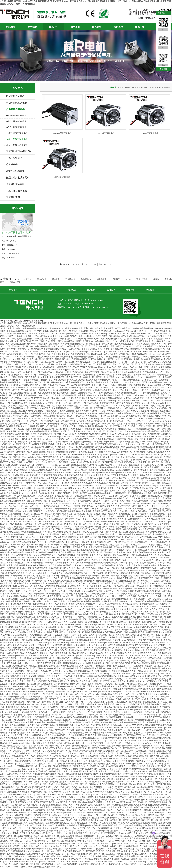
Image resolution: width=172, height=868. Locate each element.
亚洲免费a (134, 612)
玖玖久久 (73, 738)
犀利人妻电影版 (112, 573)
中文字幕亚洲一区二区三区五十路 (137, 421)
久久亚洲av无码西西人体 (152, 403)
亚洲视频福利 (28, 717)
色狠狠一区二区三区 (75, 375)
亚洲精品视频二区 (63, 478)
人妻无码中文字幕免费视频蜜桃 (152, 514)
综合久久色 (15, 612)
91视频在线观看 (122, 632)
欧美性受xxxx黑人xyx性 (68, 447)
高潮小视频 (48, 606)
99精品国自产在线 (86, 331)
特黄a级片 (165, 699)
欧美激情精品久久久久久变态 (23, 851)
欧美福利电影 (70, 555)
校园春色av (136, 524)
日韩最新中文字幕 (91, 717)
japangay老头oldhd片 (126, 362)
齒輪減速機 (42, 279)
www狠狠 (36, 704)
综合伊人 (160, 400)
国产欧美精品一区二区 (141, 506)
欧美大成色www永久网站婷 (25, 406)
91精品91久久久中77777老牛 (77, 661)
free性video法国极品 (15, 578)
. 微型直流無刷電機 (14, 96)
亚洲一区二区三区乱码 (125, 751)
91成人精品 (64, 483)
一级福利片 (142, 333)
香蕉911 (130, 588)
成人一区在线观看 (42, 418)
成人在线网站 (51, 341)
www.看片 (167, 684)
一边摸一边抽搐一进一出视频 (73, 357)
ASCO (128, 279)
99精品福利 (52, 722)
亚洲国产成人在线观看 (33, 815)
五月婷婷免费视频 (115, 442)
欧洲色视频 (93, 418)
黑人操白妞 (93, 473)
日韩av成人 (56, 390)
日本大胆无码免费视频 (133, 424)
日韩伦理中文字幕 (31, 336)
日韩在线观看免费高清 (38, 444)
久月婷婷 (86, 457)
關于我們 (32, 27)
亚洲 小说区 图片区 (93, 354)
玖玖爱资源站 (54, 357)
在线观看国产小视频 (49, 431)
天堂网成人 (19, 527)
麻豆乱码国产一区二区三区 (53, 388)
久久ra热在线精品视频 (76, 498)
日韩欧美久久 (159, 787)
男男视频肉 (141, 339)
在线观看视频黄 (21, 444)
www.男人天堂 (69, 596)
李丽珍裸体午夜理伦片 (90, 398)
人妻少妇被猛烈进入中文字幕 (30, 550)
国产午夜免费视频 (65, 851)
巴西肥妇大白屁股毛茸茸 (149, 800)
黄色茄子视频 (20, 740)
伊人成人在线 (108, 344)
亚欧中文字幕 (74, 843)
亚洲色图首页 (144, 558)
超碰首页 (118, 828)
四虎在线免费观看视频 (47, 393)
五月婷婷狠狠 (133, 818)
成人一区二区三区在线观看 (115, 426)
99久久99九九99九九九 (143, 743)
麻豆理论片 (143, 684)
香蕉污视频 (68, 617)
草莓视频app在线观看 (66, 370)
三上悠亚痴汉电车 (135, 542)
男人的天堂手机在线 (14, 413)
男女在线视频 (111, 362)
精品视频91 (102, 666)
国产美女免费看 (33, 431)
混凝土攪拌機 (142, 279)
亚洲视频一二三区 (102, 586)
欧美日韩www (41, 769)
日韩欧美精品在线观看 (33, 413)
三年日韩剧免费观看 (155, 339)
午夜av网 (162, 617)
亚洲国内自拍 (153, 720)
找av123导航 (143, 581)
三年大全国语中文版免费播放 (147, 382)
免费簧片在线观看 (154, 475)
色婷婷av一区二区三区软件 (94, 519)
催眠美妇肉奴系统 (139, 354)
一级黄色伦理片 (46, 375)
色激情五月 (113, 730)
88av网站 (136, 691)
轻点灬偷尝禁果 (158, 789)
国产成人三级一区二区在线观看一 (94, 364)
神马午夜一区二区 (59, 715)
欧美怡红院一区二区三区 (120, 524)
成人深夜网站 (109, 359)
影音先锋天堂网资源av (120, 349)
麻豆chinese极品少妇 (136, 730)
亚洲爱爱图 (49, 509)
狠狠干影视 (67, 503)
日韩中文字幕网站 (125, 722)
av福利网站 (77, 488)
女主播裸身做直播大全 (105, 506)
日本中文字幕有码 (79, 426)
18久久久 (138, 395)
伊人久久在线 (61, 601)
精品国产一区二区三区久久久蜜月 (81, 416)
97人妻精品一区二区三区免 (154, 395)
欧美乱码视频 (73, 364)
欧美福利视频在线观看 (92, 588)
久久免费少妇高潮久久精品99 (47, 411)
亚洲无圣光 (112, 516)
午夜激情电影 (128, 761)
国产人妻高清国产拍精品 (90, 576)
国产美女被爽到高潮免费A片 (124, 437)
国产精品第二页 (70, 758)
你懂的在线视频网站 (146, 437)
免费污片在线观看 (163, 529)
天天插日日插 (132, 550)
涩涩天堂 (69, 594)
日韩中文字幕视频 (28, 328)
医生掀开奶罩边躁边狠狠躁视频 (16, 630)
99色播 (13, 735)
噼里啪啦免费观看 (26, 411)
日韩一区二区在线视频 (74, 372)
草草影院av (28, 555)
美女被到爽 (161, 612)
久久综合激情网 (82, 807)
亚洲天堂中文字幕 (99, 488)
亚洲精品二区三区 (71, 493)
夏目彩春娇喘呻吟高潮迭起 (160, 359)
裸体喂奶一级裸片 (15, 452)
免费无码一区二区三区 (24, 841)
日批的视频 (141, 606)
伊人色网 (109, 370)
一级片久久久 (49, 601)
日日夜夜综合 (28, 382)
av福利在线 (5, 601)
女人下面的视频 (93, 671)
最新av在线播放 (55, 568)
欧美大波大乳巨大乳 (94, 581)
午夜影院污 (5, 686)
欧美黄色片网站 (88, 439)
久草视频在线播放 (158, 748)
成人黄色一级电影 (47, 784)
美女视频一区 (138, 478)
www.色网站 (10, 540)
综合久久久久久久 (83, 831)
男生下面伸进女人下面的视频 (57, 630)
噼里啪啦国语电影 (96, 426)
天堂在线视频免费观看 (84, 640)
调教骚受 (83, 493)
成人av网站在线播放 (57, 380)
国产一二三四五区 (40, 542)
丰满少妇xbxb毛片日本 (53, 658)
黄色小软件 (134, 483)
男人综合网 (112, 849)
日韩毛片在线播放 (80, 720)
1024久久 (157, 653)
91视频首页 (81, 421)
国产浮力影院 (117, 570)
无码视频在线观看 (69, 395)
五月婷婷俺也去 (100, 514)
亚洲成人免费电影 (125, 352)
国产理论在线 (126, 802)
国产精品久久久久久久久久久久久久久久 (87, 483)
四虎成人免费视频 (120, 601)
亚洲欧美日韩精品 (90, 349)
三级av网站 (45, 859)
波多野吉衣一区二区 (73, 519)
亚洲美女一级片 (37, 630)
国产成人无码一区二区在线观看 (31, 447)
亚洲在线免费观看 (28, 776)
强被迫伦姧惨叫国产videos (49, 779)
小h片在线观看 (90, 740)
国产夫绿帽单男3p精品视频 (89, 434)
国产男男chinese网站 (152, 424)
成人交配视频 (33, 362)
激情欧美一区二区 (48, 653)
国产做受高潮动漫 (22, 813)
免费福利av (106, 457)
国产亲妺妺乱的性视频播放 (64, 712)
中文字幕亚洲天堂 (160, 534)
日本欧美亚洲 (119, 550)
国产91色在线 (46, 787)
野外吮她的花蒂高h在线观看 (49, 473)
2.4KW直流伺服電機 (150, 133)
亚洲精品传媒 (159, 473)
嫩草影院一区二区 (39, 707)
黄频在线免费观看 (138, 776)
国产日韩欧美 (87, 424)
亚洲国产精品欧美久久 (103, 707)
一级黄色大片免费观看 (150, 393)
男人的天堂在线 (144, 635)
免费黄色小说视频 (124, 552)
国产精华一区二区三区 (65, 362)
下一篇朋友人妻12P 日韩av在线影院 (58, 339)
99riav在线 (153, 625)
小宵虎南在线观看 (72, 382)
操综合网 (154, 774)
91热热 (84, 802)
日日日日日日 (89, 336)
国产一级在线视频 (37, 359)
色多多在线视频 (23, 792)
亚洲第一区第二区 (73, 627)
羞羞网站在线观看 (149, 349)
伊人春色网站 (43, 480)
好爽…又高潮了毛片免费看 (11, 336)
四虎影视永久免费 (95, 400)
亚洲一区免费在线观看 (143, 352)
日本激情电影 (44, 493)
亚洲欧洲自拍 (11, 516)
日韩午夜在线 (157, 573)
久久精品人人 (49, 645)
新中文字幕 (34, 346)
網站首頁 (11, 27)
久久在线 (32, 663)
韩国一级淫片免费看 (12, 514)
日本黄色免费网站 (131, 431)
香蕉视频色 (58, 764)
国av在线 (68, 408)
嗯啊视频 (45, 782)
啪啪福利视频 (164, 493)
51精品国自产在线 (96, 491)
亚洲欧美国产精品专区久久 (114, 825)
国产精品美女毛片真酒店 (102, 619)
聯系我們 (150, 290)
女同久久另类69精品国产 (73, 429)
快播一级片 (47, 449)
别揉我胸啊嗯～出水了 (86, 555)
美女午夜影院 (103, 534)
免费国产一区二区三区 (32, 825)
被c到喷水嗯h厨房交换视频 (32, 570)
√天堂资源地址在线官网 (81, 385)
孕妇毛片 (127, 758)
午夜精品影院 (77, 740)
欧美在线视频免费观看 (84, 836)
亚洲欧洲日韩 (51, 447)
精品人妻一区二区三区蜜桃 (11, 395)
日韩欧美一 (98, 501)
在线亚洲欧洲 (140, 439)
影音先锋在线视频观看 (70, 359)
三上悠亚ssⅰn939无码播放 (82, 431)
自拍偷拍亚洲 (51, 588)
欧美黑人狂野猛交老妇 (64, 496)
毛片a (29, 588)
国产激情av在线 (154, 429)
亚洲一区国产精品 (80, 473)
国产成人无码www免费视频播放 (116, 776)
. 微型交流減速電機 (14, 171)
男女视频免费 (61, 467)
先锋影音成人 (91, 534)
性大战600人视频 (145, 864)
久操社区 (7, 398)
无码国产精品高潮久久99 (125, 328)
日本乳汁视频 (101, 333)
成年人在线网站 (34, 388)
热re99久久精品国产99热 (147, 457)
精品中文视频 (27, 485)
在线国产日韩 (62, 751)
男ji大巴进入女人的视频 (156, 408)
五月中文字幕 (40, 722)
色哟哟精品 (47, 609)
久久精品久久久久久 (96, 352)
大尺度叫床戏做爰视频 (112, 720)
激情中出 (68, 532)
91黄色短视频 (164, 524)
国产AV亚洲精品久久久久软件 (39, 671)
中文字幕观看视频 (73, 591)
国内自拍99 (60, 818)
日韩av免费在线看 (160, 810)
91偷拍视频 (154, 411)
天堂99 (14, 400)
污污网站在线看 (125, 485)
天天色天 (87, 488)
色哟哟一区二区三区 (21, 619)
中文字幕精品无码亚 (44, 398)
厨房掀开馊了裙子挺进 (93, 328)
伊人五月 (68, 527)
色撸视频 (161, 622)
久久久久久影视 (52, 470)
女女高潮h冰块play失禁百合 (117, 838)
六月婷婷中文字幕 (153, 591)
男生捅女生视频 (157, 470)
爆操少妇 (128, 707)
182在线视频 (61, 797)
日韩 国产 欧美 (95, 720)
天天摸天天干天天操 (73, 599)
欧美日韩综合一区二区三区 (26, 519)
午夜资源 (7, 390)
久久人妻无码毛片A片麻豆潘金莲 (41, 627)
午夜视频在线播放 (8, 823)
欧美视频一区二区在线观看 (16, 470)
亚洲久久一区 (142, 331)
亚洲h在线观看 (158, 619)
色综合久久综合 (21, 676)
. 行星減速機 (11, 164)
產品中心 (54, 27)
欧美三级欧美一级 (104, 336)
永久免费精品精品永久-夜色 (67, 784)
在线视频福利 (146, 388)
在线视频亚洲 (48, 689)
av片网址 (150, 779)
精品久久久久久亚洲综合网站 (36, 643)
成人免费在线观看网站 (111, 558)
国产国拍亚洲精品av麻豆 (103, 795)
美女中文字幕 (118, 390)
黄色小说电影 (55, 668)
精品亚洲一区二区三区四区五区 (78, 648)
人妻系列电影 (106, 601)
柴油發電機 (102, 279)
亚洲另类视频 (111, 462)
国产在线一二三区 (20, 390)
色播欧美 (145, 411)
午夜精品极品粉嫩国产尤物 (132, 859)
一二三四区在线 (103, 565)
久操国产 (78, 341)
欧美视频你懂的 (101, 764)
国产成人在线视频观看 (26, 473)
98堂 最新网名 (92, 617)
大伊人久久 (163, 532)
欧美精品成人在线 (134, 740)
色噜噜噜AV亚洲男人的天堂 (67, 367)
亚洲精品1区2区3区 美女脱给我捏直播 (142, 704)
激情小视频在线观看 (113, 491)
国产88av (158, 488)
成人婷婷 (133, 601)
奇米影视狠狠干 (18, 483)
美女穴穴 (110, 627)
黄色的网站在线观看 (42, 522)
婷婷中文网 (89, 480)
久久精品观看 (58, 599)
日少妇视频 (124, 599)
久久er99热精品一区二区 (57, 578)
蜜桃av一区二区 (22, 346)
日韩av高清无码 (112, 643)
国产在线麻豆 (41, 552)
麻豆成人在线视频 (75, 717)
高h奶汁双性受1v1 (69, 655)
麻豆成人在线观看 (47, 452)
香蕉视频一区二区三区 (155, 728)
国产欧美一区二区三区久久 (122, 836)
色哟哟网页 (57, 807)
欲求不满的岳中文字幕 (10, 758)
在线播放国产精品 (150, 740)
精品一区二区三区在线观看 (44, 352)
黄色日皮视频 (65, 457)
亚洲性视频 (135, 465)
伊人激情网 (111, 473)
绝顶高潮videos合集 (91, 341)
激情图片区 (12, 431)
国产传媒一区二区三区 (67, 550)
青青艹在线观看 (66, 838)
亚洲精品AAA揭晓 (36, 470)
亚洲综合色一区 (154, 439)
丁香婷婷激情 (139, 807)
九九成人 (166, 341)
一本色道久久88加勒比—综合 (23, 437)
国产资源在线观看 (42, 547)
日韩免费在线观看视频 (76, 825)
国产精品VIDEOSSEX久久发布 (23, 594)
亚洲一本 (4, 707)
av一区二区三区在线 (32, 408)
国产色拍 (16, 328)
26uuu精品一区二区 (33, 527)
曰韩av (102, 470)
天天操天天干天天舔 (63, 509)
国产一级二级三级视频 (152, 385)
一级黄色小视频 (20, 333)
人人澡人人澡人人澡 (127, 331)
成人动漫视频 (56, 720)
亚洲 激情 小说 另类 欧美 (152, 655)
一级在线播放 (80, 637)
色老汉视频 (152, 552)
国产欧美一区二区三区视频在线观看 (45, 421)
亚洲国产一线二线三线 (15, 429)
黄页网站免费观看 (13, 424)
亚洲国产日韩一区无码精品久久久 (74, 547)
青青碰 (111, 488)
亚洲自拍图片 (11, 681)
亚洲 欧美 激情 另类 (58, 333)
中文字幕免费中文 (15, 439)
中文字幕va (87, 795)
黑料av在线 (144, 756)
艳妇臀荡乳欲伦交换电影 (15, 560)
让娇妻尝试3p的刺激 (22, 581)
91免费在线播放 (122, 393)
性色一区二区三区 (138, 370)
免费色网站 (80, 344)
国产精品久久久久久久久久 (51, 336)
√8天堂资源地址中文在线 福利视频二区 (21, 712)
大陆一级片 (66, 501)
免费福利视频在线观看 (119, 357)
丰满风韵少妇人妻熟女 (132, 738)
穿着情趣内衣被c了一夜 (30, 614)
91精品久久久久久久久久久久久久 (154, 522)
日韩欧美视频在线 (137, 591)
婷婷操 (162, 609)
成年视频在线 (62, 735)
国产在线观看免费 (58, 418)
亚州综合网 (55, 859)
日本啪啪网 (38, 728)
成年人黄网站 (127, 395)
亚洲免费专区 (99, 851)
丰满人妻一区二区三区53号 (94, 377)
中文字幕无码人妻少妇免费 (146, 849)
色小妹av (132, 429)
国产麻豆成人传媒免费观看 (36, 370)
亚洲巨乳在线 (30, 496)
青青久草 (93, 547)
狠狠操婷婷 (97, 776)
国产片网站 (92, 467)
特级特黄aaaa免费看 (39, 380)
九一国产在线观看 (113, 864)
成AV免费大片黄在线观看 (150, 668)
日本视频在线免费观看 (54, 586)
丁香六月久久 (133, 563)
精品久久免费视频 (35, 635)
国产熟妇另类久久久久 (130, 576)
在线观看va (146, 357)
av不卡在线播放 (70, 540)
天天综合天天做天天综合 (72, 377)
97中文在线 (139, 717)
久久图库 (116, 457)
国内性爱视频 (31, 483)
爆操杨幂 (146, 722)
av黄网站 (146, 346)
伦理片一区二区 (104, 568)
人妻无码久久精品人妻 (108, 637)
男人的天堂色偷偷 (19, 635)
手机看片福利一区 (39, 581)
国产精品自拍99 (127, 661)
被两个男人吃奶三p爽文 (121, 565)
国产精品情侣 (28, 640)
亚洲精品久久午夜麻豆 (136, 408)
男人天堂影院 (55, 756)
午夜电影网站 (114, 818)
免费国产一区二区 (89, 849)
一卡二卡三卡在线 (18, 769)
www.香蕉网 (69, 570)
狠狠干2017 (42, 746)
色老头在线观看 (28, 867)
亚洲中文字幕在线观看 (77, 400)
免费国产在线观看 (92, 372)
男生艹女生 (132, 560)
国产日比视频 (33, 715)
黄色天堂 (99, 684)
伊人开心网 (155, 699)
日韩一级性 (52, 841)
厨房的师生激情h (115, 604)
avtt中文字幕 (18, 496)
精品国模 (89, 632)
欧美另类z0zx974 (74, 333)
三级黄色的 (138, 485)
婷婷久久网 (21, 501)
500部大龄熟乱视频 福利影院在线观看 (26, 339)
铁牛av (107, 475)
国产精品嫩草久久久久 (87, 550)
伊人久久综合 (69, 807)
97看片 (169, 344)
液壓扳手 (116, 279)
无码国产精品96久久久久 (129, 540)
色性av (63, 437)
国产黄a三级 (128, 604)
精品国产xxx (135, 393)
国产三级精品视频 (70, 406)
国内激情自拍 (54, 769)
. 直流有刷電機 (12, 197)
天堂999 (151, 583)
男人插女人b (61, 352)
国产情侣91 (96, 457)
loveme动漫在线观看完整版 (129, 380)
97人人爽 (67, 833)
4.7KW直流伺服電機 (106, 133)
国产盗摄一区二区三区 (131, 364)
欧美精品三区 (146, 447)
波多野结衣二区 (52, 511)
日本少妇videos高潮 (66, 640)
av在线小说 (9, 421)
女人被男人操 (22, 823)
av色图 (108, 483)
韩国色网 (42, 820)
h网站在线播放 (98, 362)
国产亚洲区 (17, 460)
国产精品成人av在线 (157, 588)
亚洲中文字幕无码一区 (69, 702)
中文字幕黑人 (56, 455)
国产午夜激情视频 (106, 393)
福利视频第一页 (133, 480)
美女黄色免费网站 (96, 529)
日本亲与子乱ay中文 (146, 596)
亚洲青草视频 (145, 573)
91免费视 (76, 408)
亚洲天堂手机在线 (77, 558)
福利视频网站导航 (36, 478)
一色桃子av (11, 506)
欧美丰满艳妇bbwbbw (47, 558)
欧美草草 (28, 728)
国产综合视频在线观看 (146, 503)
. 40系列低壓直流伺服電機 (15, 116)
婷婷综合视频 (148, 372)
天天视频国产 (25, 465)
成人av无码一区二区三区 (137, 648)
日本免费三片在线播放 (75, 380)
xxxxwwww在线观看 (82, 609)
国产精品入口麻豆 (31, 452)
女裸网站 (116, 336)
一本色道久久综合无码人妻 (81, 462)
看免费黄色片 (162, 650)
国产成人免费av (88, 382)
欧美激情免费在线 (156, 509)
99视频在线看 (13, 354)
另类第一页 (20, 372)
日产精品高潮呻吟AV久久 (59, 542)
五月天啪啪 (93, 413)
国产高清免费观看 (68, 421)
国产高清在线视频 (117, 789)
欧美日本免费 (162, 583)
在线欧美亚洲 (22, 442)
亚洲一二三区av (117, 534)
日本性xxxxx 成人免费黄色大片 (137, 398)
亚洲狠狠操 (58, 527)
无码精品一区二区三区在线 (121, 532)
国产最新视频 (86, 390)
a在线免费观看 (51, 823)
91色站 (62, 591)
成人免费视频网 (10, 503)
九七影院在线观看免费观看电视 (81, 578)
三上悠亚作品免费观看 (77, 467)
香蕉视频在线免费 (107, 403)
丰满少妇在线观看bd (102, 424)
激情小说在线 (56, 856)
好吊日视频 (132, 596)
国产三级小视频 (68, 707)
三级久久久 (74, 576)
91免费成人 (112, 333)
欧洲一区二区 (128, 720)
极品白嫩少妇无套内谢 (18, 478)
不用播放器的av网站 (148, 563)
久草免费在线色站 (109, 429)
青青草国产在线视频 (91, 722)
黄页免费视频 (90, 375)
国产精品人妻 (165, 704)
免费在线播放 (49, 797)
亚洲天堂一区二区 (42, 382)
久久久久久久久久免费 (143, 473)
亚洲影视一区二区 (29, 393)
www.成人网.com (103, 416)
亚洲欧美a (67, 720)
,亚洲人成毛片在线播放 (124, 344)
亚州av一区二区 (8, 346)
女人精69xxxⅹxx (71, 748)
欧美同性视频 (45, 354)
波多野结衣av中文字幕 (100, 725)
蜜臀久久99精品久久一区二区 (24, 756)
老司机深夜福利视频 (163, 725)
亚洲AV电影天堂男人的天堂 (15, 627)
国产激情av (80, 444)
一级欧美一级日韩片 (28, 357)
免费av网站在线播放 (152, 527)
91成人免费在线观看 (126, 511)
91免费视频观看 (89, 565)
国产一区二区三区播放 (129, 668)
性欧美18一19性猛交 (21, 380)
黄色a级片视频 (98, 370)
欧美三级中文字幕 (74, 588)
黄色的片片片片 (102, 382)
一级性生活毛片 (155, 684)
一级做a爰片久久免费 (108, 691)
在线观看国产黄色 (42, 717)
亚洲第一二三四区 (156, 733)
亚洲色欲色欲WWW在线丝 (22, 782)
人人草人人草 (48, 400)
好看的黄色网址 (88, 506)
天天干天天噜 (69, 792)
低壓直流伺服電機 (140, 87)
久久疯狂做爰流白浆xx (126, 339)
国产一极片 (41, 702)
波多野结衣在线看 (48, 349)
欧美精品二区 (93, 437)
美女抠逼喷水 (57, 694)
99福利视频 (58, 532)
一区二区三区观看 (47, 362)
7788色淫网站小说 (8, 455)
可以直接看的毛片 (132, 388)
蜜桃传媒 (144, 359)
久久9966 (21, 431)
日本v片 (35, 681)
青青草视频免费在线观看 (149, 578)
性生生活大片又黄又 (37, 730)
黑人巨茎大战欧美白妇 (136, 681)
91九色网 (77, 439)
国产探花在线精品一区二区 (36, 529)
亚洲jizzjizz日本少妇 (156, 354)
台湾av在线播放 (30, 395)
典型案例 (75, 27)
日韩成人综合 (22, 403)
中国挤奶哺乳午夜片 (55, 555)
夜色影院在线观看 (67, 625)
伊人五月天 (83, 820)
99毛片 (36, 491)
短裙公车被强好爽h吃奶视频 (128, 359)
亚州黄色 (56, 676)
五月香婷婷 (12, 663)
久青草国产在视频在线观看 (91, 751)
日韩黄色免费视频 (18, 388)
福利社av (72, 653)
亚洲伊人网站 (92, 498)
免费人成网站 (110, 710)
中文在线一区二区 (87, 406)
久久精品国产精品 (28, 617)
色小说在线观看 (77, 354)
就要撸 (10, 406)
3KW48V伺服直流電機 (62, 133)
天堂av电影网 (122, 851)
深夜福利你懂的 (67, 344)
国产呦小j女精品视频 (55, 372)
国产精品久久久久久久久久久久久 (123, 444)
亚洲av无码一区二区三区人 (75, 694)
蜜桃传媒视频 (51, 640)
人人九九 (64, 704)
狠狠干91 (48, 710)
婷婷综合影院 (18, 529)
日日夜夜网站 (31, 377)
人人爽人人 (55, 480)
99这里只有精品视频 (93, 663)
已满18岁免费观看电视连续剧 (12, 573)
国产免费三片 (136, 545)
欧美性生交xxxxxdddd (32, 689)
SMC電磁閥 (27, 279)
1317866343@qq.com (100, 307)
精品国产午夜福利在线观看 (103, 346)
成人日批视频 (141, 362)
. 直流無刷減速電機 (14, 184)
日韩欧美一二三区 (135, 426)
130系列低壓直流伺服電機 (159, 87)
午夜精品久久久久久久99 (21, 604)
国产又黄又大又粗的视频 (17, 645)
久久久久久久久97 (21, 509)
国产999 (80, 712)
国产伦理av (24, 668)
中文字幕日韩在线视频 (87, 395)
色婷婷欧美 (10, 385)
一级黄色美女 (9, 632)
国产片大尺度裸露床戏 (153, 467)
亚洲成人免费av (132, 390)
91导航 (72, 491)
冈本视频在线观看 (13, 710)
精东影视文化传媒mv (70, 390)
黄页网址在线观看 (152, 746)
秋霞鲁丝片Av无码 (22, 375)
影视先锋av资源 (153, 766)
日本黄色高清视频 (31, 460)
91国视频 (69, 666)
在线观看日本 (123, 516)
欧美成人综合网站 (56, 444)
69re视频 (30, 457)
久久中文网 (65, 354)
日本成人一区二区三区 (120, 748)
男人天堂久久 (78, 503)
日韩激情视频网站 (60, 710)
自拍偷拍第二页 (116, 382)
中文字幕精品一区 (69, 514)
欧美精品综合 (61, 645)
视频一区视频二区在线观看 (138, 501)
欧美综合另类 (115, 614)
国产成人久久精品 (59, 364)
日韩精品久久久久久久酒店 (49, 395)
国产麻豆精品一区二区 (128, 514)
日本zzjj (93, 733)
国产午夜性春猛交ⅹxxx (141, 619)
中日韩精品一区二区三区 (48, 483)
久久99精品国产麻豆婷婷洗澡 (160, 434)
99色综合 (147, 689)
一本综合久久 (127, 673)
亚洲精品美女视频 (16, 738)
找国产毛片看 (161, 416)
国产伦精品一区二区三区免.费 (131, 367)
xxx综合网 (67, 403)
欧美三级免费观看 (87, 447)
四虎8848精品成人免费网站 (86, 614)
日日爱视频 (89, 478)
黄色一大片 (5, 344)
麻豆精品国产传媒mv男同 (124, 843)
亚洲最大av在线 (138, 663)
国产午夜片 (155, 398)
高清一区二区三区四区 (125, 782)
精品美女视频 (23, 583)
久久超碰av (66, 473)
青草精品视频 (15, 393)
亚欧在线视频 (45, 715)
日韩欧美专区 (91, 704)
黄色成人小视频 (156, 671)
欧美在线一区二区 (64, 439)
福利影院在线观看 (149, 691)
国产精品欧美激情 (143, 341)
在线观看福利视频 (150, 493)
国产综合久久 (125, 478)
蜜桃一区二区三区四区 (67, 434)
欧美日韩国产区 (35, 442)
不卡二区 (101, 740)
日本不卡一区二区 (109, 434)
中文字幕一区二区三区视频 (54, 825)
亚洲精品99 (53, 591)
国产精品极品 (141, 751)
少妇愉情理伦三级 (93, 344)
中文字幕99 (58, 833)
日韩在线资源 (109, 581)
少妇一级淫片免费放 (126, 710)
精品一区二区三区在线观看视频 (142, 679)
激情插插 (55, 354)
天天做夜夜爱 (109, 751)
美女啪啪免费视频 (60, 449)
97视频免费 (141, 413)
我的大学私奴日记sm (148, 537)
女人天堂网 (12, 349)
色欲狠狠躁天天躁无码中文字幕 (51, 666)
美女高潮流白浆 (26, 522)
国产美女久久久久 (99, 645)
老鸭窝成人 (26, 707)
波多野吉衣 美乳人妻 (22, 748)
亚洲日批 (12, 583)
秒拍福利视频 (76, 722)
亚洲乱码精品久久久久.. (37, 560)
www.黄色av (115, 586)
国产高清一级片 (132, 522)
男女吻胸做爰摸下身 (17, 362)
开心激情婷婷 (97, 359)
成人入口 (66, 771)
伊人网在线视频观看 (153, 516)
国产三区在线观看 (10, 465)
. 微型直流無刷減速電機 (17, 178)
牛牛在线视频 (15, 684)
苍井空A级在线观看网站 (143, 645)
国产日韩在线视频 (164, 485)
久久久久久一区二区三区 (114, 684)
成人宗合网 (52, 650)
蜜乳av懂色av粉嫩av (21, 843)
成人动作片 (93, 691)
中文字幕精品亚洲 (156, 751)
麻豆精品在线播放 (79, 465)
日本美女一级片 (126, 764)
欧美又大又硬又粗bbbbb (77, 437)
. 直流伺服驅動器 (13, 158)
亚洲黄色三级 (6, 496)
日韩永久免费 (144, 851)
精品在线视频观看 (131, 529)
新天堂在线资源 (101, 527)
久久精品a (41, 406)
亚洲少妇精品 (13, 565)
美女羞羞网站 (106, 437)
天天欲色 (88, 442)
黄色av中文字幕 (55, 792)
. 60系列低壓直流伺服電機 (15, 121)
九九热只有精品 (140, 552)
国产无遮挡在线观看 (124, 375)
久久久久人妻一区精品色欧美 (136, 671)
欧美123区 (31, 702)
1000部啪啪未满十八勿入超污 (93, 627)
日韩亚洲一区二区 (65, 442)
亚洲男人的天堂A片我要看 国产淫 (48, 596)
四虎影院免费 (31, 429)
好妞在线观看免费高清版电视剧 (145, 707)
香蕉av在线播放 (64, 413)
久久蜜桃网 (110, 339)
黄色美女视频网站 (57, 733)
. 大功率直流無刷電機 (16, 103)
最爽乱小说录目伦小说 (39, 426)
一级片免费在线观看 (86, 655)
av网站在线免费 (135, 372)
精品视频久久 (22, 697)
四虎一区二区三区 (99, 604)
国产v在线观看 (31, 764)
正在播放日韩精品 (102, 478)
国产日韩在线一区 (43, 385)
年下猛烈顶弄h (64, 431)
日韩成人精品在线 (47, 367)
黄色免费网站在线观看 (43, 485)
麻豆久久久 (39, 586)
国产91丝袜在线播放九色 (79, 710)
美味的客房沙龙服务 (76, 581)
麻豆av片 (19, 787)
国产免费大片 (31, 524)
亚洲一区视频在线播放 (10, 570)
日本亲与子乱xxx (163, 570)
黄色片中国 (165, 478)
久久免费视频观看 (8, 501)
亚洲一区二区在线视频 (158, 331)
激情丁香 (43, 545)
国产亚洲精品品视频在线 (14, 331)
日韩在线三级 (33, 733)
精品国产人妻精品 (46, 691)
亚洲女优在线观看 (40, 604)
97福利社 (165, 527)
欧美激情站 (112, 413)
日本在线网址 (6, 328)
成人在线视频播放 (61, 684)
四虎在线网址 (152, 532)
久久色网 (27, 475)
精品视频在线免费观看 (92, 485)
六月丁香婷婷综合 (124, 400)
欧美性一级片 (77, 478)
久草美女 (18, 511)
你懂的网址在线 (19, 457)
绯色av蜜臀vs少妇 (139, 434)
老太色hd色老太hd (65, 524)
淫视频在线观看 (10, 658)
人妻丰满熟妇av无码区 (61, 385)
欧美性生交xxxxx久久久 (78, 715)
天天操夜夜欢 (9, 787)
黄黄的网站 (58, 813)
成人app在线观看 (150, 460)
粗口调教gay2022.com (116, 377)
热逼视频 (93, 782)
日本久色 (14, 522)
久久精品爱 (109, 328)
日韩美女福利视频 (18, 671)
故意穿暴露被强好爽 (145, 328)
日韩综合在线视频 (134, 825)
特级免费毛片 (92, 380)
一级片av (20, 455)
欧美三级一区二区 (85, 514)
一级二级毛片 (57, 867)
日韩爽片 (39, 710)
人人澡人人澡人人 (60, 346)
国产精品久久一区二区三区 (77, 787)
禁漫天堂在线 (24, 800)
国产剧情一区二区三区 (138, 797)
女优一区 (40, 462)
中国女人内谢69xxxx (89, 367)
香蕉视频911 (8, 444)
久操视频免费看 (28, 710)
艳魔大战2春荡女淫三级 (39, 655)
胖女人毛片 (58, 758)
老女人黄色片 (141, 697)
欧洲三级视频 (101, 655)
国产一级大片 (46, 491)
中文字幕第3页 (67, 676)
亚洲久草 (167, 333)
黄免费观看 (21, 650)
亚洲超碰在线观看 (18, 344)
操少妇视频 (99, 797)
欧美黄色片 (117, 467)
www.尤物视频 (9, 650)
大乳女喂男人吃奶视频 (127, 333)
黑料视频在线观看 (83, 362)
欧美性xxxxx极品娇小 (106, 375)
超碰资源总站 (136, 460)
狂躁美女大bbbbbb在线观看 (111, 398)
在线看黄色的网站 (29, 761)
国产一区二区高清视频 (132, 493)
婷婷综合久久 (132, 789)
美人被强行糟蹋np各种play (106, 331)
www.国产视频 (47, 403)
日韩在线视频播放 (48, 864)
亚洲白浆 (123, 588)
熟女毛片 (27, 704)
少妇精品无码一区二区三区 (28, 506)
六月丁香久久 (16, 831)
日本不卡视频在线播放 (104, 774)
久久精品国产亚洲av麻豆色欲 (126, 578)
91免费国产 (46, 408)
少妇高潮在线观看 (16, 377)
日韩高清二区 (74, 802)
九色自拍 (154, 609)
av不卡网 (55, 522)
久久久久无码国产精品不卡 (77, 733)
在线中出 (88, 501)
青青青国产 (19, 818)
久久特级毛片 (29, 462)
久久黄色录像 (79, 339)
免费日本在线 (68, 534)
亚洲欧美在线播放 (125, 473)
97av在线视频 (6, 859)
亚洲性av (13, 550)
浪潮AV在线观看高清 (108, 717)
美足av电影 (104, 532)
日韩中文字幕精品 (48, 725)
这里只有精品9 (139, 758)
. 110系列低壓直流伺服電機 (16, 133)
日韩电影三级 (131, 684)
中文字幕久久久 (133, 411)
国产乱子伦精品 (7, 488)
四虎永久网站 (140, 442)
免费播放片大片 (22, 421)
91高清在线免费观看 (25, 722)
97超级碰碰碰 (162, 758)
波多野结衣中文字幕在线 (55, 697)
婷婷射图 (4, 362)
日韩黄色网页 (16, 606)
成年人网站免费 (50, 550)
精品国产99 (43, 357)
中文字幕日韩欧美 (150, 617)
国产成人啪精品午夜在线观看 (32, 341)
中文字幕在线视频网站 (162, 364)
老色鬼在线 (54, 457)
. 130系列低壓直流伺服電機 (16, 139)
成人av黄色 (129, 382)
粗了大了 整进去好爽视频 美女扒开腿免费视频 (19, 367)
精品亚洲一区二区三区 (29, 354)
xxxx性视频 (159, 328)
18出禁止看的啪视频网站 (38, 333)
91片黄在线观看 (97, 710)
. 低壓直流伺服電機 (14, 109)
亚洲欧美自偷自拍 (94, 825)
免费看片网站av (142, 511)
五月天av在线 (160, 547)
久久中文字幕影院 (122, 460)
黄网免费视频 (79, 671)
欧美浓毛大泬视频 (84, 511)
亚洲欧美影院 (95, 594)
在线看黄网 (60, 460)
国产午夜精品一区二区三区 (144, 400)
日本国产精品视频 (68, 511)
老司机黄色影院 (30, 439)
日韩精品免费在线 (55, 545)
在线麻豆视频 (50, 416)
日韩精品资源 (33, 349)
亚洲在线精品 (146, 534)
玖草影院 (43, 681)
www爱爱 (76, 673)
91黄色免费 (28, 511)
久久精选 (114, 478)
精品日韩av (82, 813)
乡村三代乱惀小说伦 (140, 699)
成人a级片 (25, 426)
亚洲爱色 (113, 807)
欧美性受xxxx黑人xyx (72, 565)
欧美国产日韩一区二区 (87, 653)
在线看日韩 (85, 359)
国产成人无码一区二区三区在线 (62, 529)
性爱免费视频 (101, 730)
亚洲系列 (78, 815)
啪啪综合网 (106, 388)
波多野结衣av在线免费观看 (145, 375)
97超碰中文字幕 (35, 645)
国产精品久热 (70, 743)
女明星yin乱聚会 (151, 367)
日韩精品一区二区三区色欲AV (106, 854)
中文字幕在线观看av (138, 599)
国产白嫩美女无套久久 (47, 524)
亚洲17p (145, 496)
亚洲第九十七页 (141, 661)
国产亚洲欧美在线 (133, 655)
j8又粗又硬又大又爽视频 (144, 764)
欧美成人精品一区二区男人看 (128, 686)
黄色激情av (118, 707)
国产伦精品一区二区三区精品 (69, 349)
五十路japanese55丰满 (41, 364)
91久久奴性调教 (96, 661)
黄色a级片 (7, 380)
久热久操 (55, 547)
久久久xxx (86, 591)
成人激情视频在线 (11, 622)
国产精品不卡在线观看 (53, 635)
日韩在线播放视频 (34, 400)
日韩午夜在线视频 (142, 344)
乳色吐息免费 (104, 349)
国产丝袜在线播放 (66, 341)
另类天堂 (158, 455)
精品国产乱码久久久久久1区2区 (129, 346)
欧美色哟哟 (120, 522)
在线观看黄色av (49, 735)
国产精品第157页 (155, 333)
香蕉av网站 (120, 792)
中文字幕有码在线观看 (18, 730)
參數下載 (140, 27)
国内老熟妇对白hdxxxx (77, 352)
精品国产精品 (139, 336)
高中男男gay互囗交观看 (70, 506)
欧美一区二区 (99, 462)
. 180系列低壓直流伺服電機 (16, 145)
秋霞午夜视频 (117, 424)
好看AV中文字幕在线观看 (30, 609)
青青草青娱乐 (163, 375)
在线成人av (15, 810)
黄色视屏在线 (40, 841)
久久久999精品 (59, 787)
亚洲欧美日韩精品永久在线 (18, 563)
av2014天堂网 (32, 820)
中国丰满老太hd (100, 442)
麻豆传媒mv (93, 393)
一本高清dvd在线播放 (44, 488)
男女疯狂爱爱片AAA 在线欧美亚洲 (68, 606)
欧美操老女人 (82, 491)
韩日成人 (49, 503)
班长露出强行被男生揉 (61, 465)
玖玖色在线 (128, 442)
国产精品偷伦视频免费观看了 (37, 455)
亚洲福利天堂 (27, 836)
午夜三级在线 (88, 333)
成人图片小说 (144, 444)
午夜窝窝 (140, 782)
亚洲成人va (124, 406)
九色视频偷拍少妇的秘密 (71, 779)
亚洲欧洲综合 (145, 390)
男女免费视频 (55, 328)
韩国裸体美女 (46, 807)
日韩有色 (90, 797)
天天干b (7, 462)
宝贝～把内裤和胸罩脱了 (149, 431)
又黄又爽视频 (58, 475)
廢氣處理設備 (86, 279)
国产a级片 (124, 496)
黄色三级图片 (144, 550)
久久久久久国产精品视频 (81, 630)
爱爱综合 (87, 619)
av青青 (114, 689)
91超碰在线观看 (52, 583)
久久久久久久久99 (93, 558)
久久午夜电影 (120, 769)
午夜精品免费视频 (122, 370)
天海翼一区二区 (60, 398)
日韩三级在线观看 (96, 743)
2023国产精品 (50, 462)
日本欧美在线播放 (15, 493)
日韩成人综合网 (7, 841)
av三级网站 (49, 478)
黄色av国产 (116, 583)
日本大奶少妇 (86, 681)
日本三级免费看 (153, 370)
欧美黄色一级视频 (107, 418)
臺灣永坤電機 (15, 282)
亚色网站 (60, 627)
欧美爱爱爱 (141, 429)
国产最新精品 (63, 393)
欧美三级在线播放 (54, 789)
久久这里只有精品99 (54, 565)
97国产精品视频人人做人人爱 (47, 625)
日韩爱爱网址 (22, 771)
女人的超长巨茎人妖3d (116, 411)
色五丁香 (59, 648)
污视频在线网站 (15, 408)
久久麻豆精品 (9, 372)
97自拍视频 (64, 576)
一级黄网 (57, 503)
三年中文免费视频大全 (120, 475)
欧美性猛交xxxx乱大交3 (110, 341)
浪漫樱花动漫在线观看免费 (109, 395)
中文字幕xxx (121, 596)
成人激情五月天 (141, 836)
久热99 (165, 475)
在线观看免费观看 (147, 529)
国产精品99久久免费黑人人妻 (144, 555)
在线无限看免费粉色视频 (111, 738)
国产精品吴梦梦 (41, 457)
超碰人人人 (166, 483)
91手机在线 (160, 372)
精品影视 (116, 568)
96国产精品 (139, 519)
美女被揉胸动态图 (26, 418)
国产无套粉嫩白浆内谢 (58, 424)
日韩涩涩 (135, 475)
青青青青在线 (39, 511)
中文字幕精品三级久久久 (156, 336)
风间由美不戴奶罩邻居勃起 (102, 460)
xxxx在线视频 (110, 831)
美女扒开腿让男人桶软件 (71, 859)
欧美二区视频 (160, 831)
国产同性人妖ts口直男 (95, 339)
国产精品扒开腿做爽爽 (80, 542)
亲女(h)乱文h (14, 637)
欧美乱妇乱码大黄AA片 (13, 416)
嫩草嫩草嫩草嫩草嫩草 (105, 686)
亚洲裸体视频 (61, 400)
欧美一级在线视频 (34, 828)
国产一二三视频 (68, 730)
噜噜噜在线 (135, 349)
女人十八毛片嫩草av (91, 612)
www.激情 (145, 856)
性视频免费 (113, 514)
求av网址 (104, 807)
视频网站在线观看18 (146, 725)
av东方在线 (8, 375)
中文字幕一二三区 (98, 411)
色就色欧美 (156, 341)
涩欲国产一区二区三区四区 (48, 699)
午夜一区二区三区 (162, 820)
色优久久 (29, 818)
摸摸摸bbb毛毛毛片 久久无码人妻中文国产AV (114, 452)
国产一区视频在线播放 (93, 761)
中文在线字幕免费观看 (160, 444)
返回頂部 (163, 69)
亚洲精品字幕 (22, 655)
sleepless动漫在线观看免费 (155, 594)
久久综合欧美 (149, 485)
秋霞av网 (58, 403)
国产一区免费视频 (70, 331)
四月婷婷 (122, 480)
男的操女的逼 (135, 622)
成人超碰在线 (139, 532)
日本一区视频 (17, 462)
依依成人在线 (103, 357)
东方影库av (27, 751)
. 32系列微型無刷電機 (16, 191)
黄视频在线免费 (99, 810)
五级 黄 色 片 (31, 331)
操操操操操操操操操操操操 (99, 493)
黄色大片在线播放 (40, 568)
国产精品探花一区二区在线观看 (18, 352)
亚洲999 (87, 509)
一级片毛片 (14, 491)
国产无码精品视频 (105, 547)
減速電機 (56, 279)
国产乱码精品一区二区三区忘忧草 (74, 470)
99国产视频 (29, 385)
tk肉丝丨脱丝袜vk (111, 501)
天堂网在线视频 (71, 545)
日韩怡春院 (43, 519)
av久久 (123, 818)
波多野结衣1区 (13, 617)
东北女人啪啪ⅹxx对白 (47, 439)
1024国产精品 (135, 357)
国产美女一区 (111, 352)
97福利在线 (148, 418)
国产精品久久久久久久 (78, 699)
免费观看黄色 (44, 390)
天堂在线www (41, 424)
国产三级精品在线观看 (151, 480)
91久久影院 (125, 545)
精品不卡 (106, 455)
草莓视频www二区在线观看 (124, 640)
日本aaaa (7, 483)
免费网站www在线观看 (86, 625)
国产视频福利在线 (105, 550)
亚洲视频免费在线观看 (158, 805)
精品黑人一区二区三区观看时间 (120, 810)
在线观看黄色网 (153, 442)
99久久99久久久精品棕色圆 (133, 650)
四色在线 (4, 480)
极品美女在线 (63, 558)
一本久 (102, 766)
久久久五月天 (158, 506)
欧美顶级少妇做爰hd (116, 655)
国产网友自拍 (111, 480)
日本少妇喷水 (38, 588)
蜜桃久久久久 (43, 328)
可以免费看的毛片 (39, 743)
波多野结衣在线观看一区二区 (50, 429)
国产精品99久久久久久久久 (28, 653)
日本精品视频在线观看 (98, 818)
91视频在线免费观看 (15, 370)
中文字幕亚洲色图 (101, 524)
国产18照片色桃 (93, 800)
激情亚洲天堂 (122, 766)
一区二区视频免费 (110, 354)
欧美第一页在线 (50, 637)
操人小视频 (127, 491)
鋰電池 (156, 279)
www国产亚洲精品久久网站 (120, 846)
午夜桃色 (44, 861)
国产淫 (122, 501)
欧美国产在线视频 (123, 506)
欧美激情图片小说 (81, 676)
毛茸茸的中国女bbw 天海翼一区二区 (135, 784)
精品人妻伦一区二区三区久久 (79, 810)
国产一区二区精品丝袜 (28, 558)
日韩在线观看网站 (97, 864)
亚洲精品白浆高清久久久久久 (158, 452)
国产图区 (107, 503)
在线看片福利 (126, 568)
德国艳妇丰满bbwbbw (56, 820)
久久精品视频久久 (8, 364)
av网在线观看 (45, 346)
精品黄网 (134, 820)
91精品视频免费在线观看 (72, 328)
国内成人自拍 (69, 563)
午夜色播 (23, 864)
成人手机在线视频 (128, 457)
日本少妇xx (105, 570)
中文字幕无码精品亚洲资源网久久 (102, 465)
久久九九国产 (57, 493)
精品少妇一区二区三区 (108, 367)
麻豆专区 (34, 375)
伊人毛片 (62, 581)
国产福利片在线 (15, 480)
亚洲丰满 (59, 563)
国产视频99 (32, 779)
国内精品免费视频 (89, 673)
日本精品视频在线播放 (73, 336)
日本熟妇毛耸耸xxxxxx (120, 676)
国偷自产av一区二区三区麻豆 (116, 591)
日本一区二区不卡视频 (138, 449)
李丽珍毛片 (91, 357)
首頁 (120, 87)
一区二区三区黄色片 (104, 578)
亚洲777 (31, 795)
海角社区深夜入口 (83, 776)
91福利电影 (53, 552)
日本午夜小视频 (104, 467)
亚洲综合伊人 (14, 838)
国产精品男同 (139, 452)
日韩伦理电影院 (81, 691)
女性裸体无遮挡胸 (79, 789)
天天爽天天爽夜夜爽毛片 (44, 802)
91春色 (114, 380)
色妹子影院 (43, 540)
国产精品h (157, 576)
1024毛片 (89, 586)
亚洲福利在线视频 (118, 385)
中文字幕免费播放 (82, 411)
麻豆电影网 (85, 537)
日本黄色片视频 (26, 596)
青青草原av (22, 349)
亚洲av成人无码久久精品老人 (154, 406)
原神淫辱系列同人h (126, 462)
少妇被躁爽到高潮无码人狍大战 (96, 779)
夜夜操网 (165, 735)
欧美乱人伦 (150, 712)
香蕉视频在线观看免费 (102, 390)
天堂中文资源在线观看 (130, 447)
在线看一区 (165, 697)
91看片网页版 (135, 406)
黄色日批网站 (148, 738)
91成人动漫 (6, 635)
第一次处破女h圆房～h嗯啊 (49, 377)
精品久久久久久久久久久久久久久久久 (122, 609)
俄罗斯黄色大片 (153, 807)
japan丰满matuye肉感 (107, 498)
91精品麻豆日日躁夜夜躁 (15, 673)
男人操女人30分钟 (24, 364)
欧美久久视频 (13, 596)
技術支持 (118, 27)
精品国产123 (47, 527)
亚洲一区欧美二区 (55, 560)
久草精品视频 (34, 403)
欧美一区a (123, 730)
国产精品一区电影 (60, 491)
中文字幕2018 (42, 498)
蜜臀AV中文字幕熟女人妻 (53, 828)
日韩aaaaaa (84, 702)
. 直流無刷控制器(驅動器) (18, 151)
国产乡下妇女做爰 (26, 503)
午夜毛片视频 (63, 462)
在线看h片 (100, 439)
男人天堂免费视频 (79, 413)
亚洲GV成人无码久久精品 (20, 743)
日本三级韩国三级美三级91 (28, 599)
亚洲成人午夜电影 (20, 833)
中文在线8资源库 (146, 455)
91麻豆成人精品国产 (45, 496)
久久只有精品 (115, 364)
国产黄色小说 (32, 766)
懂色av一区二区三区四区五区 (117, 861)
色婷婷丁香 (70, 818)
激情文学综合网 (45, 764)
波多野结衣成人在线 (65, 725)
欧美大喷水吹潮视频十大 (37, 344)
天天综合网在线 (110, 511)
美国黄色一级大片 (36, 697)
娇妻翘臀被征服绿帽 (126, 413)
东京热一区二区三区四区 (154, 792)
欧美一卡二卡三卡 (83, 370)
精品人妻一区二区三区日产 (79, 346)
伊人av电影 (117, 746)
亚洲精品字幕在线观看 (90, 601)
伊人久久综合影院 (152, 519)
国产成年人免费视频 (153, 813)
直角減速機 (70, 279)
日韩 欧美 (19, 643)
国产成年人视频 (30, 831)
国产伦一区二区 (14, 836)
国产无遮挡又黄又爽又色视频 (128, 403)
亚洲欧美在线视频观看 (50, 506)
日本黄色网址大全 (159, 722)
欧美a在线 (67, 658)
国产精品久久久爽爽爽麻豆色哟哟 (119, 439)
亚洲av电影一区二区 (100, 385)
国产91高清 (37, 748)
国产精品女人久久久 (115, 519)
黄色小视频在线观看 (143, 604)
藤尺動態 (97, 27)
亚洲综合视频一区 (140, 625)
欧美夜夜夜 (151, 377)
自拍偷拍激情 (159, 447)
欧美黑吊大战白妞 (17, 725)
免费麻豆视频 (36, 563)
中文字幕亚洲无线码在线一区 (49, 331)
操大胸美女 (15, 686)
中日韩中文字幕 (21, 591)
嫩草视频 (52, 370)
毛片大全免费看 (128, 341)
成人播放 (132, 635)
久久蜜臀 (31, 769)
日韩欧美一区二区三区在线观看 (85, 403)
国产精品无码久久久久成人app (73, 583)
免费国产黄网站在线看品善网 (149, 601)
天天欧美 (127, 467)
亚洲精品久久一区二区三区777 (67, 689)
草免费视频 (122, 429)
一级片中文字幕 (87, 684)
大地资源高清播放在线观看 (56, 843)
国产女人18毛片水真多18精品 (100, 694)
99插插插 (129, 627)
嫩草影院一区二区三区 (153, 426)
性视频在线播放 (57, 382)
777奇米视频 (48, 563)
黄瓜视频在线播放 (93, 429)
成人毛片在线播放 (148, 540)
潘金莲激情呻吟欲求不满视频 (32, 622)
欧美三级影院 (97, 591)
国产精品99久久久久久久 (60, 426)
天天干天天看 (115, 673)
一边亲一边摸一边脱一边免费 (83, 635)
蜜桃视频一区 (66, 746)
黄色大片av (61, 416)
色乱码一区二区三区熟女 (77, 418)
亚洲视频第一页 (161, 418)
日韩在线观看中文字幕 (22, 720)
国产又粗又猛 (127, 336)
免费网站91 (33, 390)
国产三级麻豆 (117, 388)
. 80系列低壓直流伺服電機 (15, 127)
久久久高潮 (165, 807)
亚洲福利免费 (59, 375)
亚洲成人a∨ (166, 393)
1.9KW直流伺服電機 (62, 177)
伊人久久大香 (33, 576)
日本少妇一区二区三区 (96, 516)
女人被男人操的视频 (123, 625)
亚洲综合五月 (18, 648)
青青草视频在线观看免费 (27, 540)
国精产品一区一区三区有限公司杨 (108, 431)
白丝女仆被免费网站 (79, 393)
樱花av (142, 475)
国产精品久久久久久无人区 (152, 465)
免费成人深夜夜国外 (14, 434)
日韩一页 (98, 622)
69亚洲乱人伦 (70, 813)
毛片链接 (30, 650)
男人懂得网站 (55, 534)
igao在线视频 (146, 576)
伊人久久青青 (100, 496)
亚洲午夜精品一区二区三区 (106, 406)
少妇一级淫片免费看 (134, 792)
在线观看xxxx (91, 666)
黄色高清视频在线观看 (100, 676)
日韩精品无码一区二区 (14, 547)
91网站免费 (35, 813)
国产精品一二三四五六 (116, 470)
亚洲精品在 (110, 699)
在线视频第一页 (50, 434)
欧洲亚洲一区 (46, 599)
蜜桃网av (102, 473)
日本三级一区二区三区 (122, 509)
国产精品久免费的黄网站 (104, 632)
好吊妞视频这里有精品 (153, 545)
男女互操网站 (46, 537)
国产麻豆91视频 (53, 359)
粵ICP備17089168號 (96, 300)
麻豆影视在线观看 (164, 753)
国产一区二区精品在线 (116, 542)
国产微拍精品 (124, 354)
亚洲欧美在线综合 (115, 421)
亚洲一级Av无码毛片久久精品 (84, 568)
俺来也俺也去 (147, 380)
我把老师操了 (74, 424)
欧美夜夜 (21, 400)
